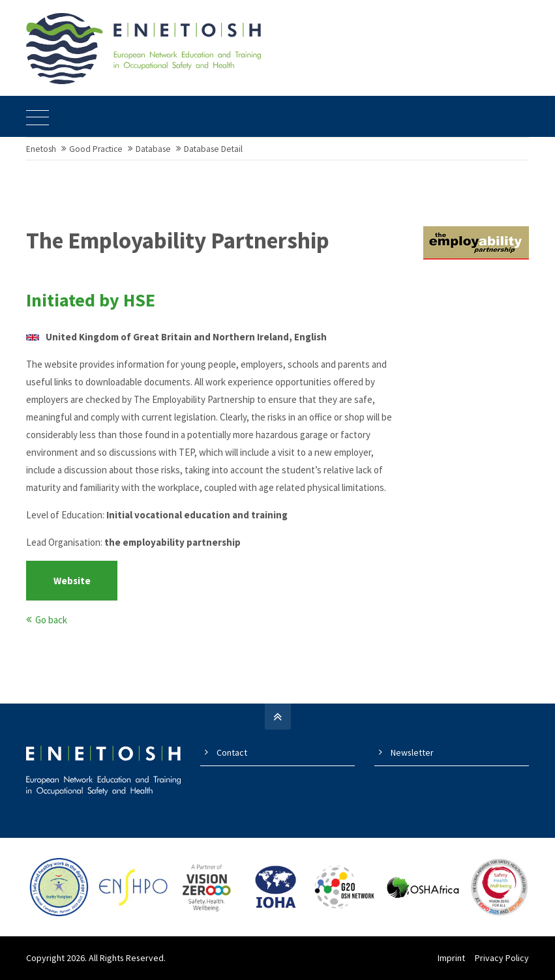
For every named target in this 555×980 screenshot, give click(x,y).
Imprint (451, 958)
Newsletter (412, 752)
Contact (232, 752)
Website (72, 581)
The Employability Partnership (178, 241)
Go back (51, 620)
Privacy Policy (502, 958)
